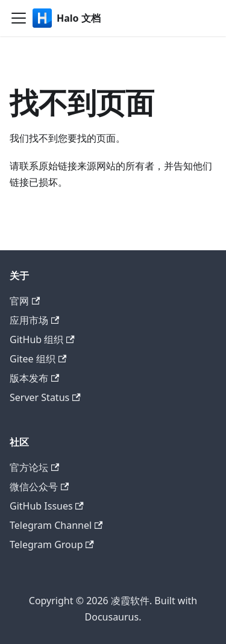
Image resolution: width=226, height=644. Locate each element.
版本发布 (34, 378)
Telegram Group (52, 545)
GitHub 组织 (42, 339)
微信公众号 (39, 487)
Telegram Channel (56, 525)
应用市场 (34, 320)
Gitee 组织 (38, 359)
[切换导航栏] (19, 18)
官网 (25, 301)
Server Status (45, 397)
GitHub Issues (47, 506)
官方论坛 (34, 467)
